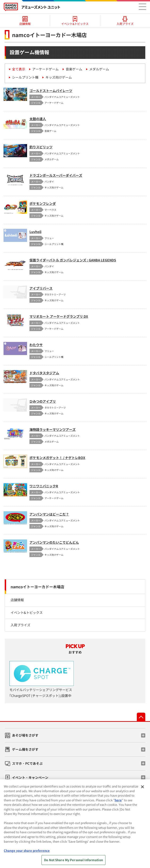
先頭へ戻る (141, 717)
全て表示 (19, 69)
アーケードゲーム (45, 69)
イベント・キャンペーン (30, 777)
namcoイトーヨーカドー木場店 (37, 587)
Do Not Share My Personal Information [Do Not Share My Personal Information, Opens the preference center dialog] (73, 862)
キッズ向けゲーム (59, 77)
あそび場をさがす (25, 735)
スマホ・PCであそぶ (27, 763)
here (118, 802)
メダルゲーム (99, 69)
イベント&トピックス (27, 612)
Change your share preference (27, 853)
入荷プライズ (20, 625)
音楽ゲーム (74, 69)
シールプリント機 (25, 77)
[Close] (142, 789)
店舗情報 (17, 600)
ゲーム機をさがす (25, 749)
